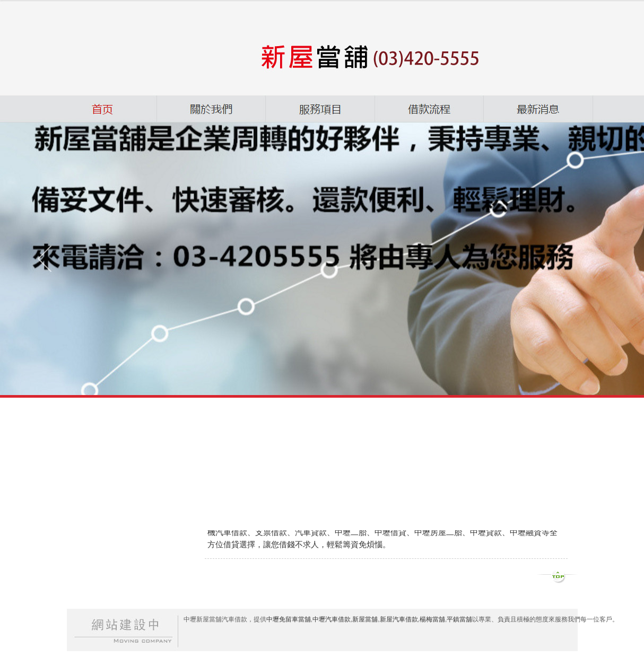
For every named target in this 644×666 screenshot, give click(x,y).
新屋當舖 (365, 619)
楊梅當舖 (432, 619)
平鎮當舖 (459, 619)
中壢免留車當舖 (289, 619)
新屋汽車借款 (399, 619)
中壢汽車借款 (332, 619)
